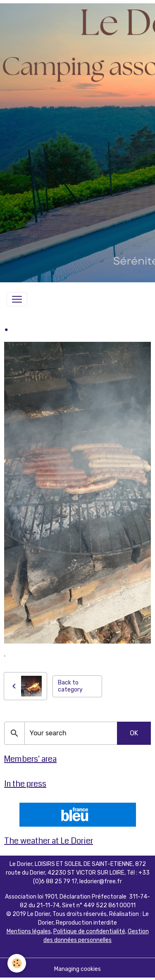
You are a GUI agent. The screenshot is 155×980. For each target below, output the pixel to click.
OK (134, 733)
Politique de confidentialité (89, 931)
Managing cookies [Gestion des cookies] (77, 969)
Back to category (70, 686)
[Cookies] (17, 963)
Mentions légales (29, 931)
